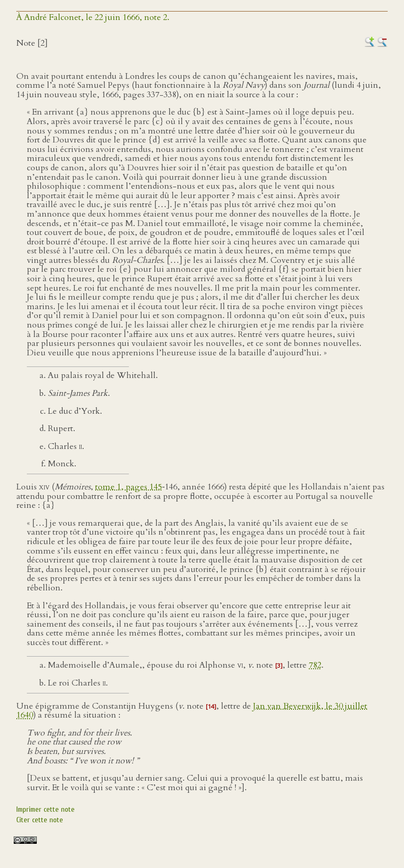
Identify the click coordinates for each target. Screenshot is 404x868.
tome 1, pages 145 (129, 487)
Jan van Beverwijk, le (294, 706)
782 (315, 665)
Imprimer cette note (46, 809)
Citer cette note (40, 820)
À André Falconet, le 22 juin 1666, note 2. (93, 17)
